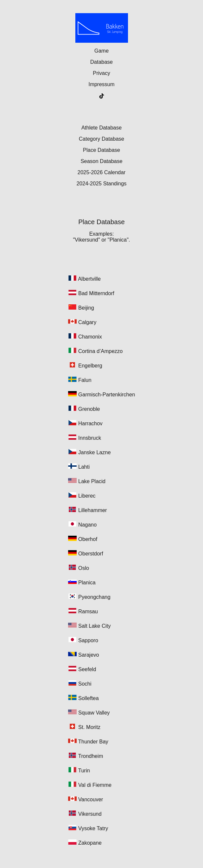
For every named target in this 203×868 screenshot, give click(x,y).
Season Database (101, 161)
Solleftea (89, 698)
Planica (87, 583)
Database (101, 62)
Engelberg (90, 366)
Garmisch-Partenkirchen (107, 395)
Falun (85, 380)
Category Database (102, 139)
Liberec (87, 496)
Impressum (101, 84)
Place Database (101, 150)
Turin (84, 771)
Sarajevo (89, 655)
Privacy (101, 73)
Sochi (85, 684)
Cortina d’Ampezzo (101, 351)
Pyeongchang (94, 597)
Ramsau (88, 611)
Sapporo (88, 640)
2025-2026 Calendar (102, 172)
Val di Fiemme (95, 785)
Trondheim (91, 756)
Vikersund (90, 814)
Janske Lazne (95, 452)
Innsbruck (90, 438)
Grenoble (89, 409)
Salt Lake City (95, 626)
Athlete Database (101, 128)
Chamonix (90, 337)
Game (102, 51)
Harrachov (90, 423)
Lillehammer (93, 510)
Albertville (89, 279)
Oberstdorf (91, 554)
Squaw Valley (94, 713)
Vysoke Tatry (93, 828)
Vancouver (91, 799)
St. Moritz (89, 727)
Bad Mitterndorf (96, 293)
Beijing (86, 308)
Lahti (84, 467)
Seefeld (87, 669)
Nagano (88, 525)
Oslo (84, 568)
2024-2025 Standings (101, 184)
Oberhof (88, 539)
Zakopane (90, 843)
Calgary (87, 322)
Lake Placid (92, 481)
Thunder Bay (93, 742)
